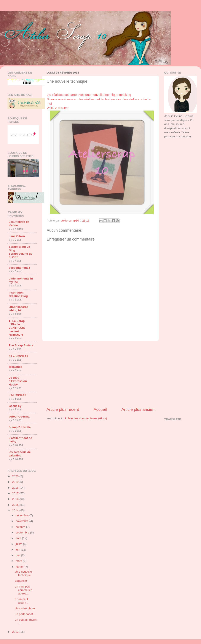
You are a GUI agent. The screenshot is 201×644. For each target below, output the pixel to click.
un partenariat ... (26, 614)
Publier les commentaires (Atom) (86, 418)
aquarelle (21, 581)
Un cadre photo (25, 608)
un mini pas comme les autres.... (24, 590)
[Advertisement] (100, 374)
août (19, 538)
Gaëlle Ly (15, 406)
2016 (16, 499)
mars (19, 561)
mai (18, 555)
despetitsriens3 (19, 268)
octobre (21, 527)
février (20, 567)
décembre (22, 515)
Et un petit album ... (22, 601)
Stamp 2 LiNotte (20, 427)
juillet (19, 544)
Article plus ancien (138, 409)
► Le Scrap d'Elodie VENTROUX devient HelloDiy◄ (17, 328)
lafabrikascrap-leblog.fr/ (19, 309)
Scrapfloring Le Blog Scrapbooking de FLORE (21, 252)
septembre (23, 532)
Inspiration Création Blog (18, 294)
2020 (16, 476)
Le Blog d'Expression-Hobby (18, 381)
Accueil (100, 409)
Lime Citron (17, 236)
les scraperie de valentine (20, 454)
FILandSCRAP (19, 356)
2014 (16, 510)
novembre (22, 521)
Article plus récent (63, 409)
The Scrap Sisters (21, 345)
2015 (16, 505)
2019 (16, 482)
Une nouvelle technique (23, 573)
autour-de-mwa (19, 417)
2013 (16, 632)
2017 (16, 493)
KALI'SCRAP (18, 395)
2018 (16, 488)
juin (18, 550)
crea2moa (15, 367)
